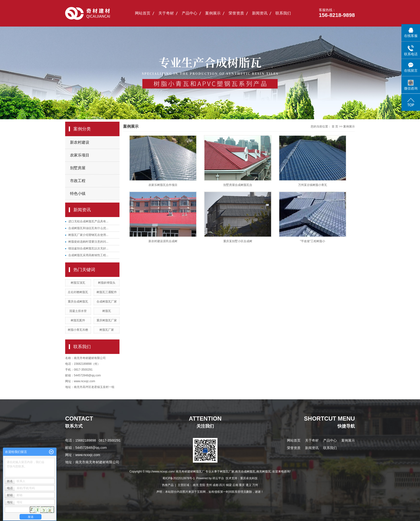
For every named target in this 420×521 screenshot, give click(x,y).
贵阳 (202, 485)
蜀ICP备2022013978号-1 (178, 478)
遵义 (249, 485)
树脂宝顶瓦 (78, 283)
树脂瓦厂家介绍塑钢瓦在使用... (88, 235)
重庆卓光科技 (249, 478)
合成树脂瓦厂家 (107, 302)
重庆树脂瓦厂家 (107, 320)
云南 (235, 485)
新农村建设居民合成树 (163, 241)
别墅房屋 (78, 168)
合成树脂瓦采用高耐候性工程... (88, 255)
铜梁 (229, 485)
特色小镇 (78, 194)
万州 (255, 485)
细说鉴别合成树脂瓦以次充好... (88, 248)
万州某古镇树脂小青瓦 (313, 185)
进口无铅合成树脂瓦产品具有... (88, 221)
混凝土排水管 (78, 311)
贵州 (209, 485)
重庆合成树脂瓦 (78, 302)
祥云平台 (218, 478)
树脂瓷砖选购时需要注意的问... (88, 242)
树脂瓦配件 (78, 320)
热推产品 (168, 485)
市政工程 (78, 181)
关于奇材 (166, 13)
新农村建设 (80, 142)
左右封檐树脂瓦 (78, 292)
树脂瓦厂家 (107, 330)
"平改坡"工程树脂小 (313, 241)
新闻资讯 (260, 13)
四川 (222, 485)
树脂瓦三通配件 (107, 292)
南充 (196, 485)
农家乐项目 (80, 155)
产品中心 (189, 13)
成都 (216, 485)
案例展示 (213, 13)
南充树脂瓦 (264, 472)
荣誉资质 (236, 13)
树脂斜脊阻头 (107, 283)
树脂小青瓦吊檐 (78, 330)
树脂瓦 (107, 311)
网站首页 (143, 13)
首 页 (335, 127)
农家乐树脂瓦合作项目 (163, 185)
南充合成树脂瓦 (245, 472)
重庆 (242, 485)
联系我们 (283, 13)
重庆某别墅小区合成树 (238, 241)
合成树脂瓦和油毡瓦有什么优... (88, 228)
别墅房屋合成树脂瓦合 (238, 185)
